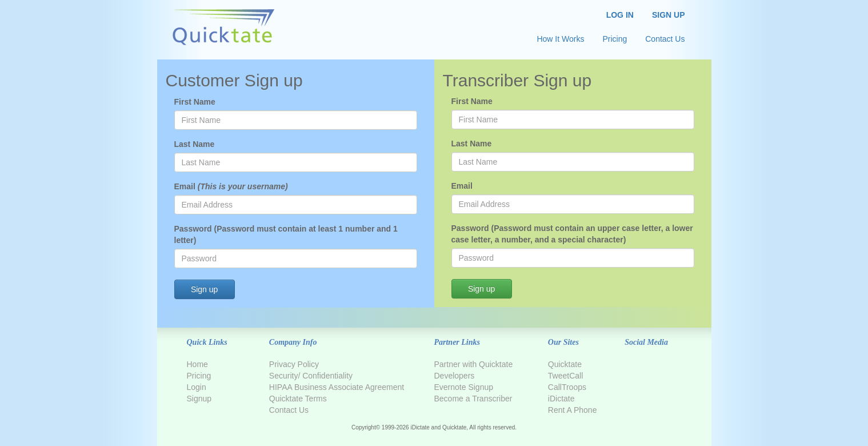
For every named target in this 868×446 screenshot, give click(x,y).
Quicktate (565, 364)
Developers (454, 376)
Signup (199, 399)
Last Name (195, 144)
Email (231, 186)
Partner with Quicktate (473, 364)
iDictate (561, 399)
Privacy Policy (294, 364)
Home (197, 364)
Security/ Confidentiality (311, 376)
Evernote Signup (463, 387)
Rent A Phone (573, 410)
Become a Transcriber (473, 399)
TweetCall (565, 376)
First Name (195, 102)
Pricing (199, 376)
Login (197, 387)
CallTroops (567, 387)
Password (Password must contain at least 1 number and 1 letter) (286, 234)
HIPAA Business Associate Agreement (337, 387)
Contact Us (289, 410)
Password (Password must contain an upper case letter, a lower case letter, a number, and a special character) (572, 234)
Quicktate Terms (298, 399)
